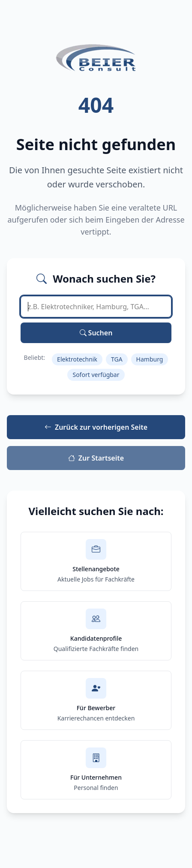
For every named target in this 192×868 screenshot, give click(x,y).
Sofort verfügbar (96, 375)
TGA (117, 359)
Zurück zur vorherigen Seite (96, 427)
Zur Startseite (96, 458)
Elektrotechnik (77, 359)
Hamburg (150, 359)
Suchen (96, 333)
